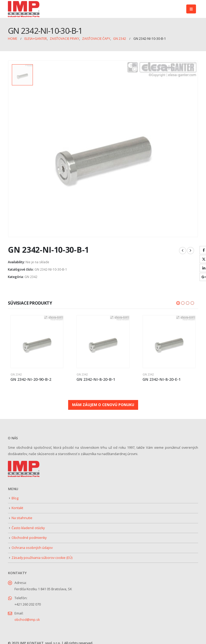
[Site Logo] (24, 9)
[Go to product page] (37, 342)
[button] (191, 9)
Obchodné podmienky (29, 538)
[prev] (183, 251)
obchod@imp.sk (27, 620)
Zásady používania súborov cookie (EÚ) (42, 558)
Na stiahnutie (22, 518)
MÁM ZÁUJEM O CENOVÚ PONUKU (103, 405)
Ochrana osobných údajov (32, 548)
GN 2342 (31, 277)
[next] (190, 251)
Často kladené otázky (28, 528)
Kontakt (17, 508)
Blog (15, 498)
